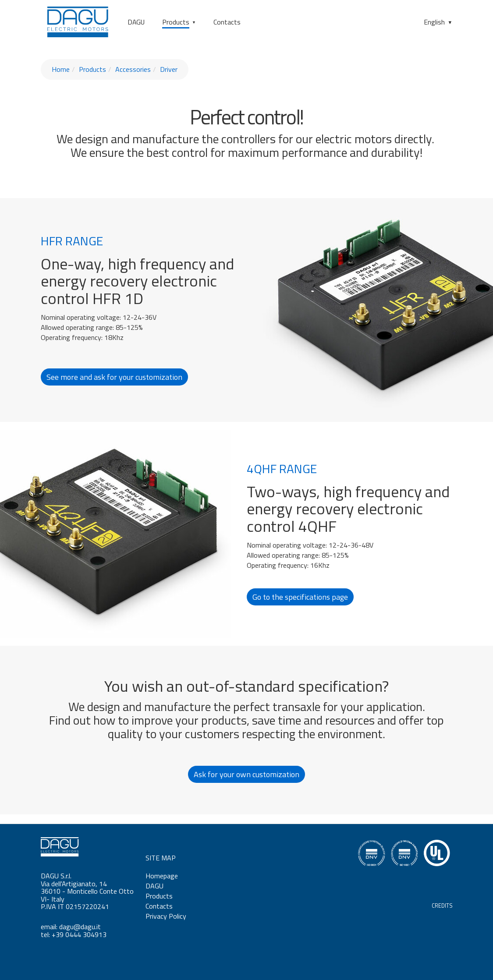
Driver (169, 69)
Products (176, 22)
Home (61, 69)
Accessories (133, 69)
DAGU (136, 22)
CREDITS (442, 906)
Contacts (227, 22)
